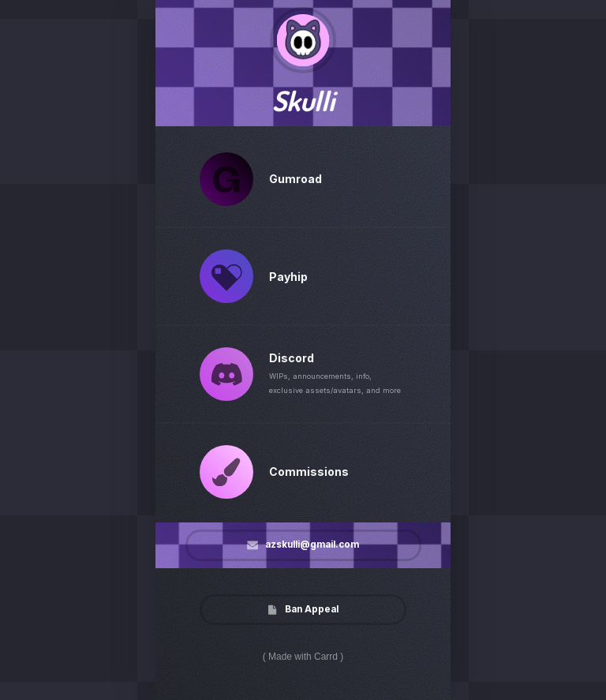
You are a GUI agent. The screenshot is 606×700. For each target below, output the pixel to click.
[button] (226, 178)
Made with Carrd (303, 657)
